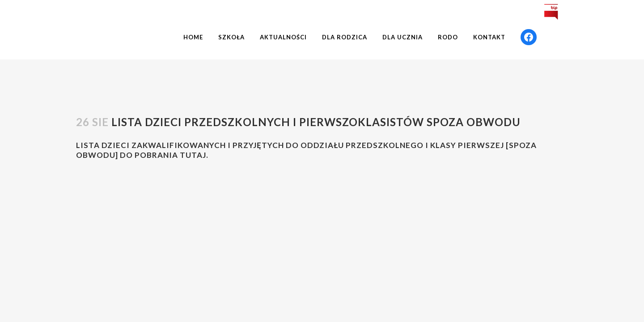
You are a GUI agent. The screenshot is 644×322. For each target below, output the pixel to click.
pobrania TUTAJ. (172, 155)
